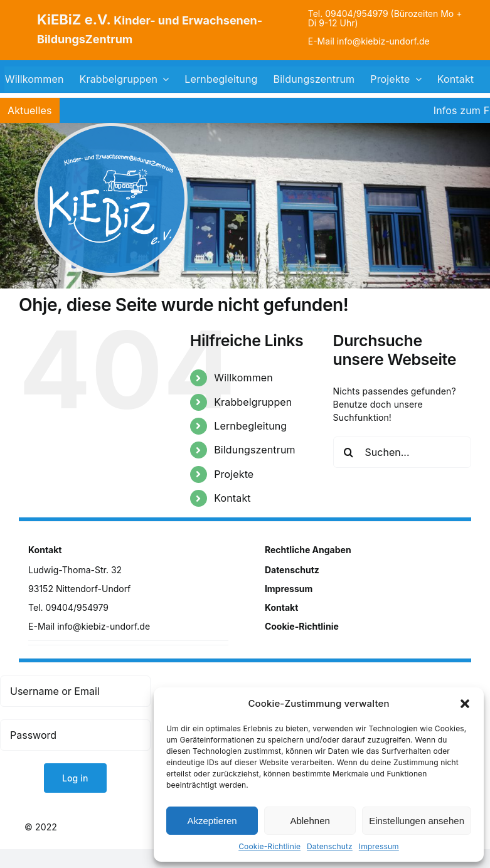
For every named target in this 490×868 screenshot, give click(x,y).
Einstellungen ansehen (417, 821)
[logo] (111, 127)
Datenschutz (330, 846)
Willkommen (243, 378)
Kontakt (232, 498)
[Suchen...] (402, 452)
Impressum (379, 846)
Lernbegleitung (250, 426)
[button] (465, 704)
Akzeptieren (212, 821)
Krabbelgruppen (253, 402)
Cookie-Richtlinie (269, 846)
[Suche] (349, 452)
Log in (75, 778)
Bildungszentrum (254, 450)
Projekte (234, 474)
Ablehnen (310, 821)
